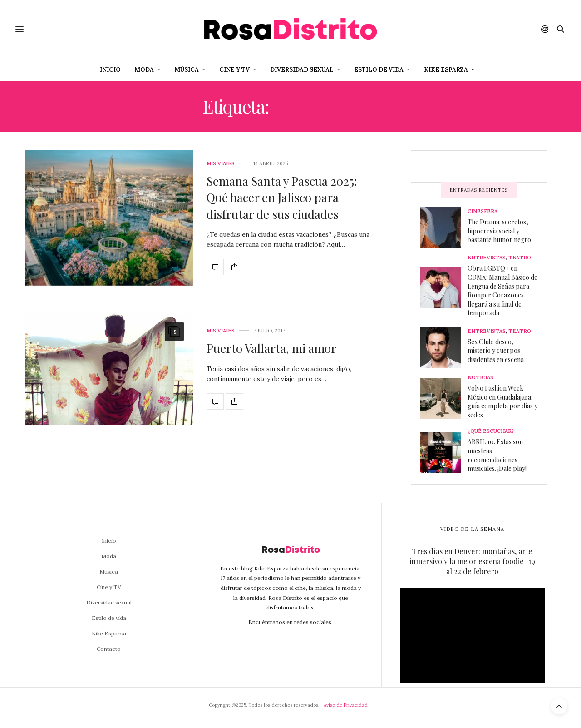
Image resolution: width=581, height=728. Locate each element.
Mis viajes (221, 164)
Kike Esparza (446, 70)
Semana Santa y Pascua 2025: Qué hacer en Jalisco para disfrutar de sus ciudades (282, 198)
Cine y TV (234, 70)
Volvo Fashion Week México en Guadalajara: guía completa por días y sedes (502, 401)
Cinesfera (483, 211)
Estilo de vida (379, 70)
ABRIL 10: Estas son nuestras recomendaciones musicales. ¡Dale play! (497, 455)
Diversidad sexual (302, 70)
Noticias (480, 378)
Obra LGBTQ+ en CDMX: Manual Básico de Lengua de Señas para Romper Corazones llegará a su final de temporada (502, 290)
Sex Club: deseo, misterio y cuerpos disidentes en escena (496, 351)
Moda (144, 70)
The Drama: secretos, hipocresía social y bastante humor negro (499, 231)
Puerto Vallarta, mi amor (271, 348)
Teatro (520, 258)
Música (187, 70)
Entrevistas (487, 258)
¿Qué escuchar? (491, 431)
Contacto (109, 649)
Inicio (110, 70)
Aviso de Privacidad (346, 705)
